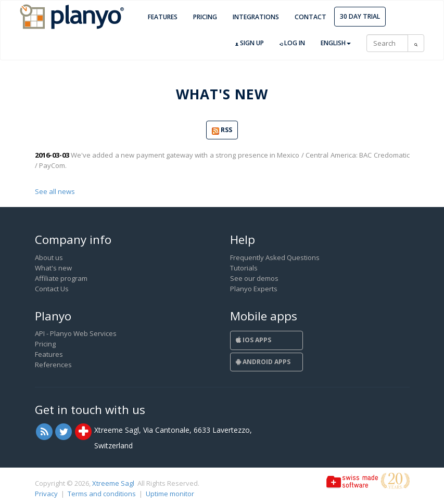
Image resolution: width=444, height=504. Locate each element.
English (336, 43)
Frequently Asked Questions (275, 257)
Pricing (205, 17)
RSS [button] (222, 130)
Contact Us (52, 289)
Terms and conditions (102, 494)
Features (163, 17)
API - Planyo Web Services (76, 333)
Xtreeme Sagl (113, 483)
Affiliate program (61, 278)
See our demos (254, 278)
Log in (292, 43)
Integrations (256, 17)
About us (49, 257)
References (53, 365)
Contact (310, 17)
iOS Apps (253, 340)
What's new (53, 268)
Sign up (250, 43)
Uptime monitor (170, 494)
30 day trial (360, 16)
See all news (55, 191)
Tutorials (244, 268)
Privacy (46, 494)
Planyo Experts (254, 289)
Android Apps (263, 362)
